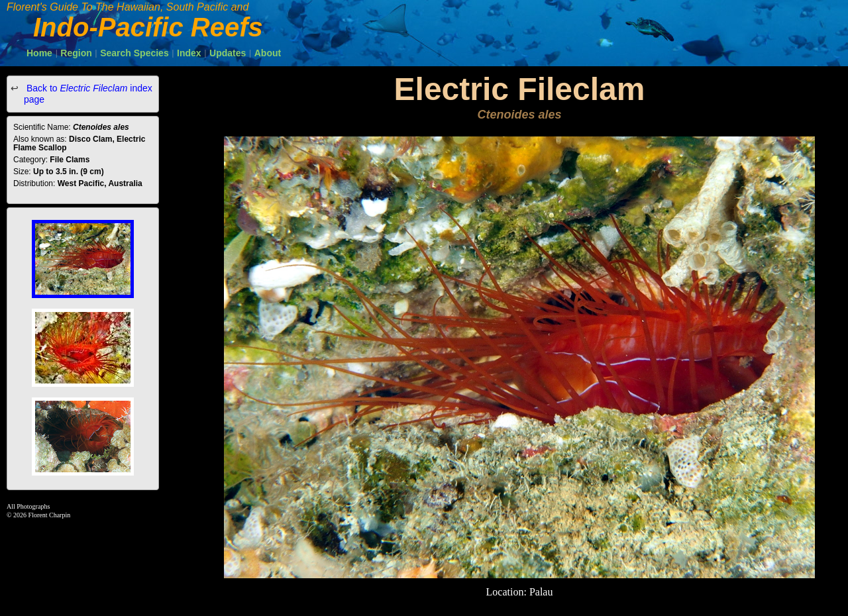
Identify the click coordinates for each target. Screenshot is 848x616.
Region (76, 53)
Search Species (134, 53)
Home (39, 53)
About (268, 53)
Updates (228, 53)
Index (189, 53)
